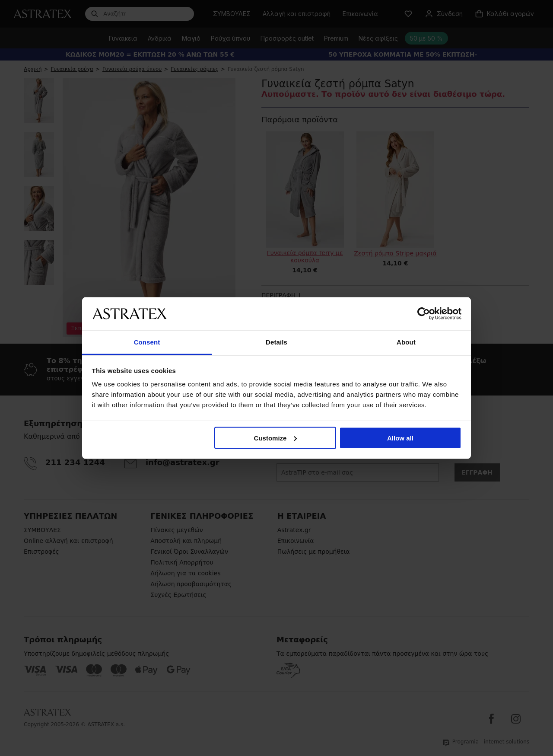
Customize (276, 438)
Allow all (400, 438)
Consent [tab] (147, 342)
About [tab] (406, 342)
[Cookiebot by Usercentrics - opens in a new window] (424, 313)
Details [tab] (276, 342)
